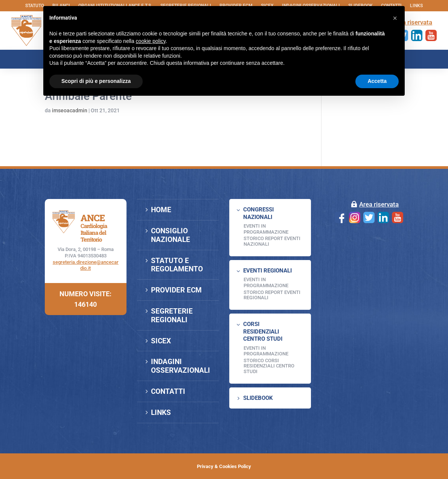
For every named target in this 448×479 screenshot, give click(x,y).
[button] (395, 18)
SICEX (161, 341)
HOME (161, 210)
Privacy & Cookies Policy (224, 466)
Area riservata (379, 204)
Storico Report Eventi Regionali (272, 295)
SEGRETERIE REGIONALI (172, 315)
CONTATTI (168, 391)
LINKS (416, 6)
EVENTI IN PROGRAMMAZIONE (266, 229)
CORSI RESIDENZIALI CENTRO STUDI (263, 331)
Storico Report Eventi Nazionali (272, 241)
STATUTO (35, 6)
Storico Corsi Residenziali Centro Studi (269, 366)
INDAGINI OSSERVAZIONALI (181, 366)
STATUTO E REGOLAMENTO (177, 265)
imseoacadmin (70, 110)
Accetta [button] (377, 81)
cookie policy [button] (151, 41)
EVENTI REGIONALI (267, 271)
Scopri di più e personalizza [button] (96, 81)
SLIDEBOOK (258, 398)
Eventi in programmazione (266, 351)
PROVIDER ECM (176, 290)
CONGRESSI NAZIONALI (258, 213)
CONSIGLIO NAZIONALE (171, 235)
